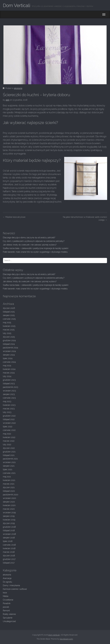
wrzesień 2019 (9, 513)
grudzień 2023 (9, 380)
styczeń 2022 (9, 448)
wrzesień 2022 (9, 423)
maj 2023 (7, 401)
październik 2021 (10, 459)
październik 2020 (11, 495)
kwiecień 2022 (9, 437)
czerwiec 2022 (9, 430)
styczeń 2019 (9, 523)
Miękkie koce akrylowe (14, 217)
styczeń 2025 (9, 337)
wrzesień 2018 (9, 534)
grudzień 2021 (9, 452)
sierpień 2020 (9, 502)
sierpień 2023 (9, 394)
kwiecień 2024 (9, 369)
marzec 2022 (9, 441)
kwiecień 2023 (9, 405)
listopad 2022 (9, 419)
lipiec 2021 (8, 469)
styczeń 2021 (9, 487)
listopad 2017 (9, 563)
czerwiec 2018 (9, 545)
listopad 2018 (9, 530)
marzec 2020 (9, 509)
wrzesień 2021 (9, 462)
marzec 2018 (9, 552)
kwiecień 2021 (9, 480)
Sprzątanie (8, 618)
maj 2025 (7, 323)
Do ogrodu (7, 582)
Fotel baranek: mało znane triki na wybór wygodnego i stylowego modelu (35, 252)
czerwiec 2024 (9, 362)
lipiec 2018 (8, 541)
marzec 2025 (9, 330)
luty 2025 (7, 333)
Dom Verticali (17, 5)
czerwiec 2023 (9, 398)
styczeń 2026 (9, 308)
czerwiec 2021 (9, 473)
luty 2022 (7, 444)
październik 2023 (10, 387)
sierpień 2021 (9, 466)
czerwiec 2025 (9, 319)
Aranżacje (7, 578)
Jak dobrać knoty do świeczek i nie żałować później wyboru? (30, 245)
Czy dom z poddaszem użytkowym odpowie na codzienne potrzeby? (34, 241)
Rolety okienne (9, 614)
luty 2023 (7, 412)
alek (8, 100)
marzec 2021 (9, 484)
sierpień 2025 (9, 315)
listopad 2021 (9, 455)
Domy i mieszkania (11, 585)
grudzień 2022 (9, 416)
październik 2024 (10, 348)
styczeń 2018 (9, 556)
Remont (6, 611)
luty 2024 (7, 376)
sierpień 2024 (9, 355)
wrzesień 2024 (9, 351)
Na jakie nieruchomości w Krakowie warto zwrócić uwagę (85, 218)
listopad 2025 (9, 312)
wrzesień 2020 (9, 498)
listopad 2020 (9, 491)
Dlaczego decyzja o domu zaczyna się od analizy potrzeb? (29, 238)
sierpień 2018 (9, 538)
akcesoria (18, 88)
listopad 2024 (9, 344)
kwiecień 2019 (9, 520)
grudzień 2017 (9, 559)
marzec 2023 (9, 409)
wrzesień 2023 (9, 391)
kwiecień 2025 (9, 326)
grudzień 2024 (9, 340)
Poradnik (7, 603)
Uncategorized (9, 621)
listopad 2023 (9, 384)
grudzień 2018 (9, 527)
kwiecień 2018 (9, 548)
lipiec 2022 (8, 427)
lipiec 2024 (8, 358)
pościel (6, 607)
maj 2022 (7, 434)
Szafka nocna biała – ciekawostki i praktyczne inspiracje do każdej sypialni (36, 248)
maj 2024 (7, 366)
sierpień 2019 (9, 516)
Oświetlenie (8, 600)
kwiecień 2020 (9, 505)
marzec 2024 (9, 373)
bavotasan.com (66, 639)
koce (5, 593)
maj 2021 (7, 477)
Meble (6, 596)
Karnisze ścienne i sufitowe (15, 589)
